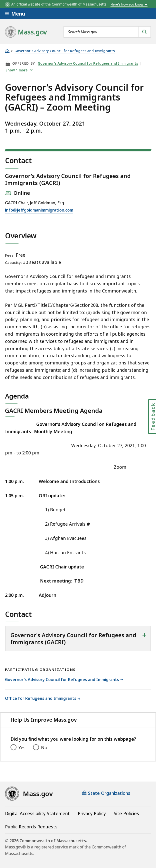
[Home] (7, 51)
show (17, 70)
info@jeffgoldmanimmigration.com (39, 210)
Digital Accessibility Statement (37, 813)
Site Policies (126, 813)
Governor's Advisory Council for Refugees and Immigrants (65, 51)
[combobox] (107, 32)
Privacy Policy (92, 813)
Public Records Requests (31, 827)
